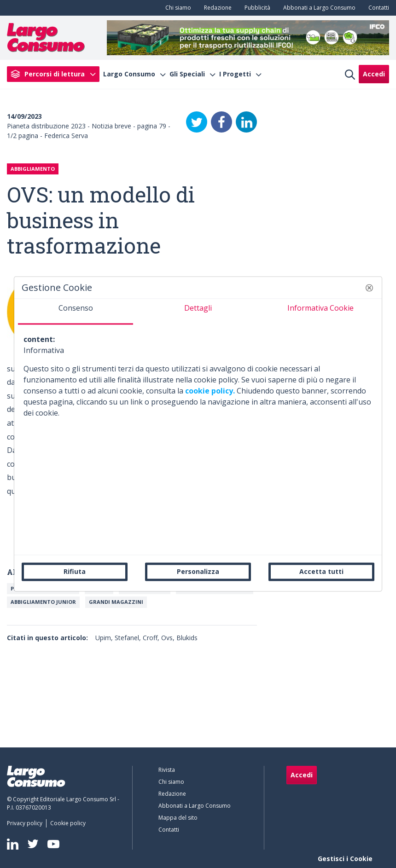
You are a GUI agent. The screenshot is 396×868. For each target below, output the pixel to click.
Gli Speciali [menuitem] (187, 74)
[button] (369, 288)
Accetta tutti (321, 571)
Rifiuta (75, 571)
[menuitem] (176, 8)
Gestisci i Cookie (345, 859)
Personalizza (198, 571)
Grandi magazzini (116, 602)
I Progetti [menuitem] (235, 74)
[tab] (76, 312)
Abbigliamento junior (43, 602)
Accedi (374, 74)
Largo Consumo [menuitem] (129, 74)
